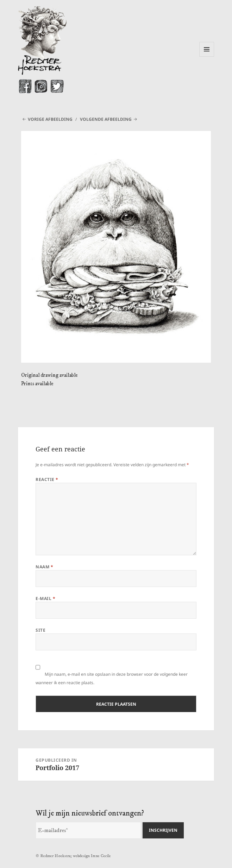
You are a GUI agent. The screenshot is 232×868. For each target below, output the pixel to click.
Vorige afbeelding (50, 119)
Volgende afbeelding (106, 119)
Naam (44, 567)
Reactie (47, 479)
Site (40, 630)
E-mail (45, 598)
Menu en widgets (207, 57)
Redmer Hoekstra (55, 856)
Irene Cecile (101, 856)
